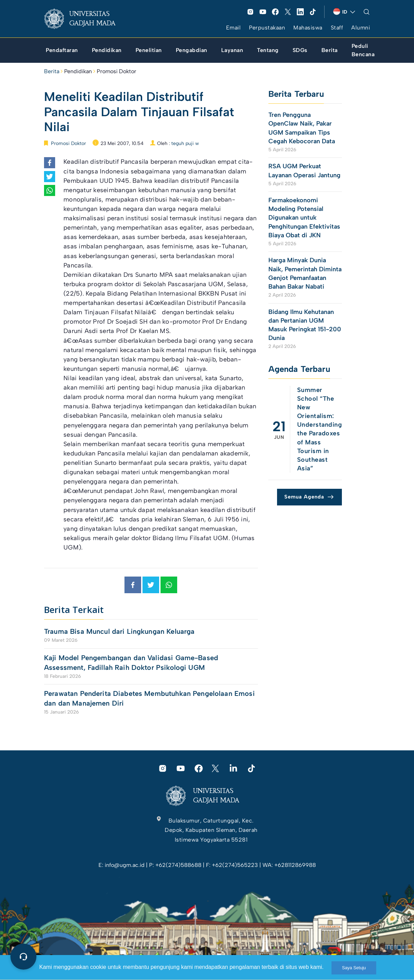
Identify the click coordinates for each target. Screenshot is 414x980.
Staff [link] (337, 28)
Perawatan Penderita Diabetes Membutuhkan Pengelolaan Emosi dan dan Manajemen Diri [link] (149, 698)
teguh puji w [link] (185, 143)
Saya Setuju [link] (354, 968)
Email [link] (234, 28)
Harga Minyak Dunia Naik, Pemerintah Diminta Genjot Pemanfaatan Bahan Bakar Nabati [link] (305, 273)
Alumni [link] (361, 28)
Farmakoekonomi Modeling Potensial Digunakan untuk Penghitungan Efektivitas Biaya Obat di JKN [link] (304, 218)
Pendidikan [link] (78, 71)
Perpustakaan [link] (267, 28)
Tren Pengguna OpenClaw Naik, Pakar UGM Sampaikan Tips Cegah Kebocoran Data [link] (302, 128)
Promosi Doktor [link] (117, 71)
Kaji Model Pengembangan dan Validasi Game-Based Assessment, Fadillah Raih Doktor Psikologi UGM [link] (131, 663)
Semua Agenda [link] (304, 497)
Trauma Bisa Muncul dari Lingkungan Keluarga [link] (119, 631)
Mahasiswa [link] (308, 28)
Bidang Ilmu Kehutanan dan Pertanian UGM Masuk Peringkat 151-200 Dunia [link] (305, 325)
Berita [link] (52, 71)
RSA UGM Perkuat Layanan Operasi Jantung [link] (304, 171)
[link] (85, 19)
